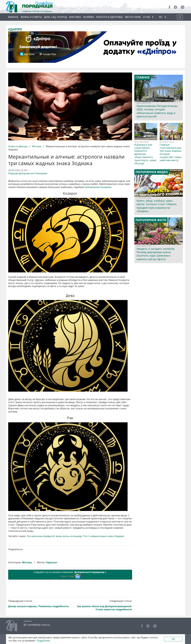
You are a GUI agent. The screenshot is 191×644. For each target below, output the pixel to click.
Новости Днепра (18, 146)
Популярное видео (152, 172)
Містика (37, 146)
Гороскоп (51, 613)
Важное (13, 17)
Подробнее (43, 641)
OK (173, 639)
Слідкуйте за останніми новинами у (70, 625)
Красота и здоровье (109, 17)
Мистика (75, 17)
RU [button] (161, 17)
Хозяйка (89, 17)
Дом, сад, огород (56, 17)
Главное (143, 77)
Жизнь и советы (31, 17)
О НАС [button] (147, 17)
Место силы (133, 17)
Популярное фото (151, 220)
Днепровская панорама (98, 187)
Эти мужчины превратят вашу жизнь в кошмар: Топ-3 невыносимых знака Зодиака (75, 586)
